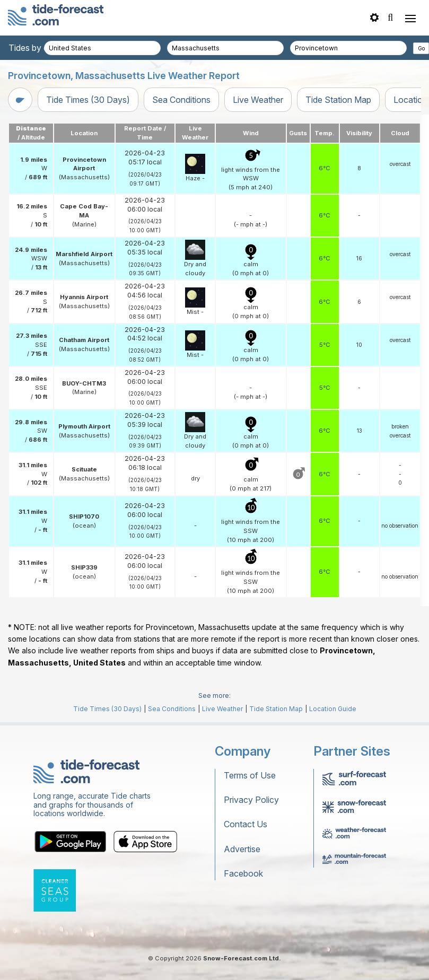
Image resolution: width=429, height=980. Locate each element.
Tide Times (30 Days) (88, 100)
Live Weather (258, 100)
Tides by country (41, 48)
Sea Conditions (181, 100)
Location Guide (333, 709)
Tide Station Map (338, 100)
